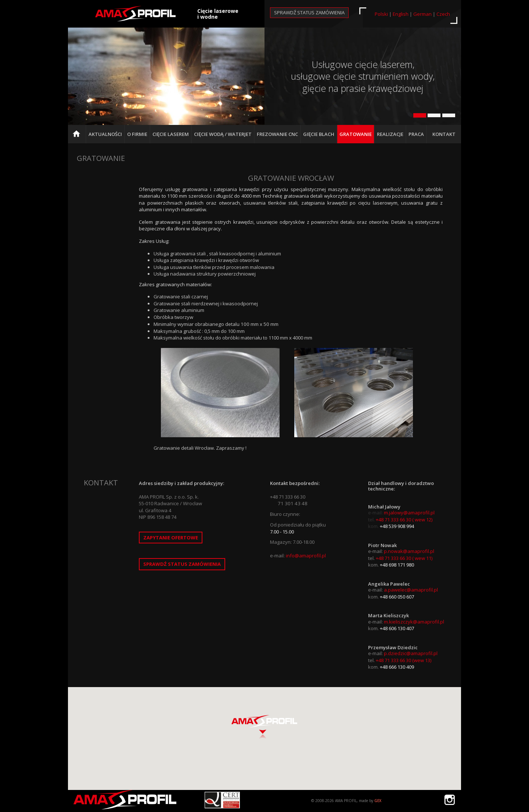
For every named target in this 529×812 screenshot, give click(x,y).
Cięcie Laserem (171, 134)
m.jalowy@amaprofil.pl (409, 513)
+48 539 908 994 (397, 526)
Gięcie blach (319, 134)
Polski (381, 14)
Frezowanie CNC (277, 134)
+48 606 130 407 (397, 628)
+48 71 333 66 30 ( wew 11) (404, 558)
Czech (443, 14)
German (422, 14)
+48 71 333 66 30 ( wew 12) (404, 520)
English (401, 14)
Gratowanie (356, 134)
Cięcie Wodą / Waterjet (223, 134)
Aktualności (105, 134)
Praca (416, 134)
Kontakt (444, 134)
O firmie (137, 134)
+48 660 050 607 (397, 597)
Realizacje (390, 134)
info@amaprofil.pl (306, 556)
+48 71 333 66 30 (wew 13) (404, 660)
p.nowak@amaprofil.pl (409, 551)
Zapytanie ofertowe (171, 538)
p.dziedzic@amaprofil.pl (411, 653)
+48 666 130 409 (397, 667)
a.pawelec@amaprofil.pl (411, 590)
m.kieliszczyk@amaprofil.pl (414, 622)
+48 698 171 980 (397, 565)
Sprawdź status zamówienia (309, 12)
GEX (378, 801)
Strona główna (78, 137)
